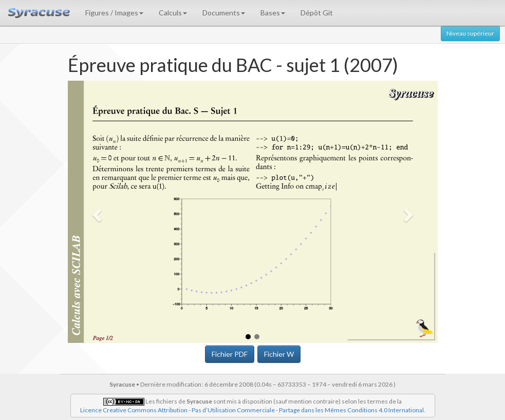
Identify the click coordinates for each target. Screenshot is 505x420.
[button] (96, 212)
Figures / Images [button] (114, 13)
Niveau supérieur (470, 33)
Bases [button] (273, 13)
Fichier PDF (230, 354)
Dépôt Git (317, 13)
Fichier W (279, 354)
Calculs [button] (173, 13)
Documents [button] (224, 13)
